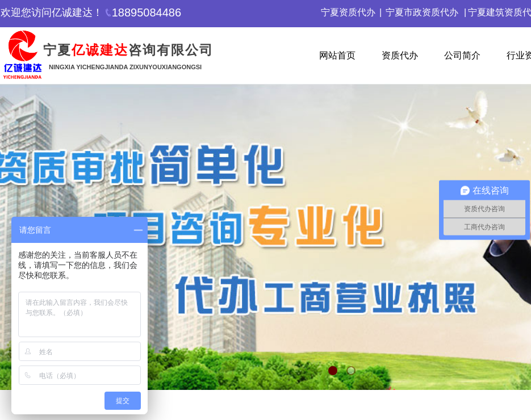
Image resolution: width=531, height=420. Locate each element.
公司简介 (462, 55)
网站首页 (337, 55)
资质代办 (400, 55)
